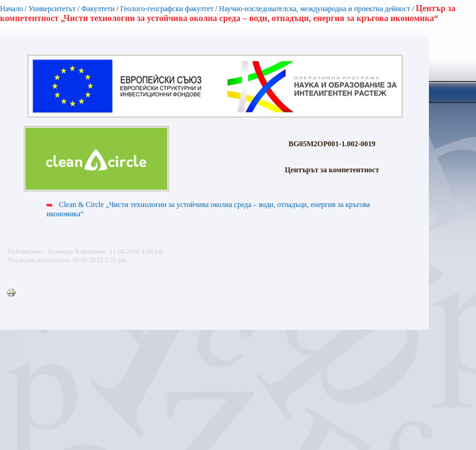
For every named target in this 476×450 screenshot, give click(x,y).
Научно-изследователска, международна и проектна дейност (315, 9)
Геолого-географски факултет (167, 9)
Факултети (98, 9)
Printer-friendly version (14, 293)
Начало (11, 9)
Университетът (52, 9)
